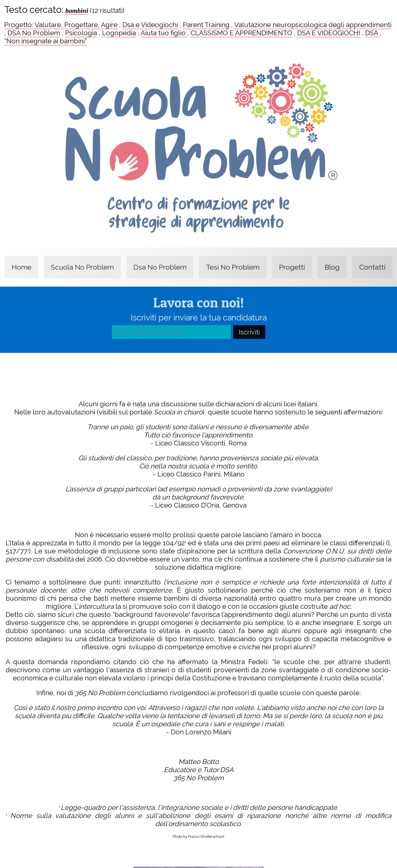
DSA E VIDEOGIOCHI (329, 33)
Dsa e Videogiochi (150, 25)
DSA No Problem (34, 33)
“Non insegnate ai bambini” (46, 41)
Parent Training (206, 25)
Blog (332, 267)
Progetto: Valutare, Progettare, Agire (61, 25)
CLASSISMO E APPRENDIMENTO (241, 33)
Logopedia (119, 33)
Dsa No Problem (160, 267)
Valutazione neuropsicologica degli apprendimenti (313, 25)
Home (22, 267)
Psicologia (81, 33)
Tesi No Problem (233, 267)
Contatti (372, 267)
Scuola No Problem (82, 267)
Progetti (292, 267)
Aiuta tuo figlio (164, 33)
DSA (372, 33)
